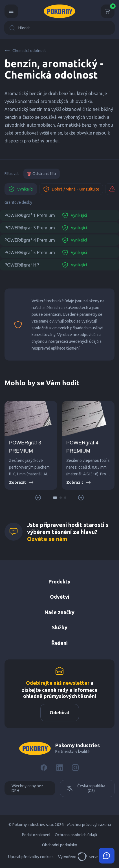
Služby (60, 627)
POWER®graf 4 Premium (30, 240)
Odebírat (60, 713)
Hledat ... (21, 28)
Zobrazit (21, 482)
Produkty (60, 581)
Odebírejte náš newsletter (58, 683)
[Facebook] (44, 768)
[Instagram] (75, 768)
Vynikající (21, 189)
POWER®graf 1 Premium (30, 215)
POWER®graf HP (22, 265)
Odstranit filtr (42, 174)
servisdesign (94, 857)
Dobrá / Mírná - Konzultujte (71, 189)
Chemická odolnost (25, 51)
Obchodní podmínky (60, 845)
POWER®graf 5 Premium (30, 252)
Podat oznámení (36, 835)
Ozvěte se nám (47, 539)
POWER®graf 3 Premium (30, 228)
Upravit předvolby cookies (31, 857)
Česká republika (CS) (86, 788)
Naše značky (60, 612)
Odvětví (60, 597)
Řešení (60, 643)
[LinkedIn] (60, 768)
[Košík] (108, 11)
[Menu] (11, 11)
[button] (55, 498)
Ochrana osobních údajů (76, 835)
